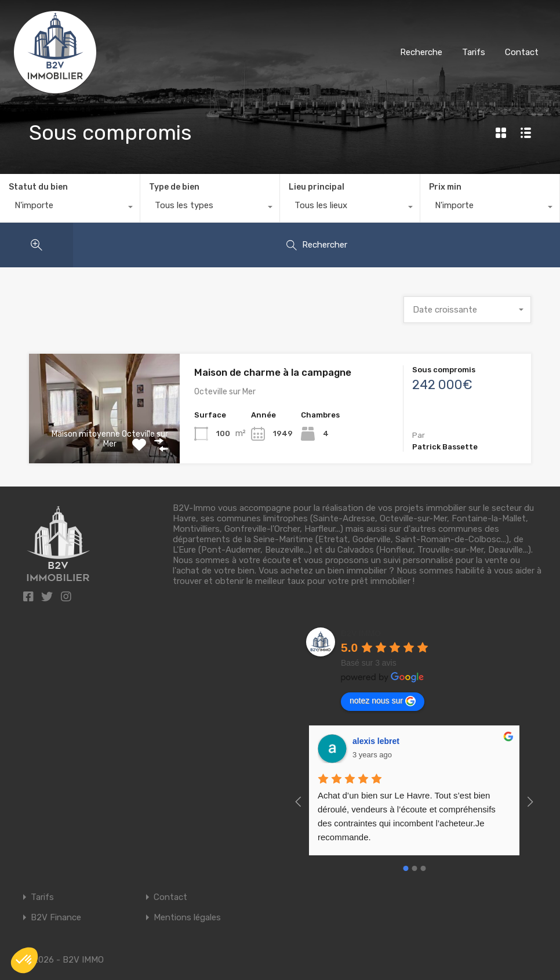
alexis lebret (376, 741)
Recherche (421, 52)
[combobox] (70, 208)
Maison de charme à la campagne (273, 372)
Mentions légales (187, 918)
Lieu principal (317, 187)
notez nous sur (383, 701)
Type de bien (174, 187)
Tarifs (474, 52)
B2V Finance (56, 918)
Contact (522, 52)
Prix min (445, 187)
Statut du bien (38, 187)
